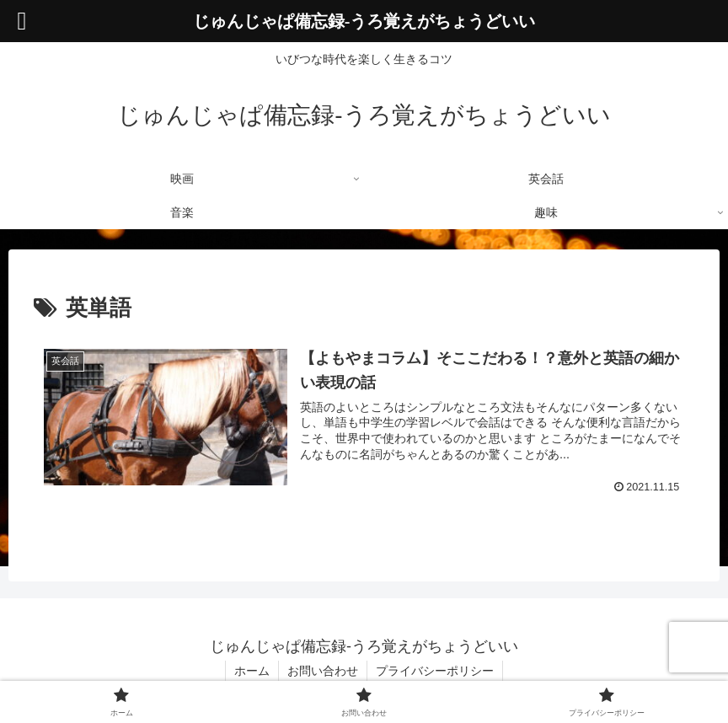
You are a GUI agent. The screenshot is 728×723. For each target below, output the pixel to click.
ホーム (252, 671)
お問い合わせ (323, 671)
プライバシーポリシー (435, 671)
